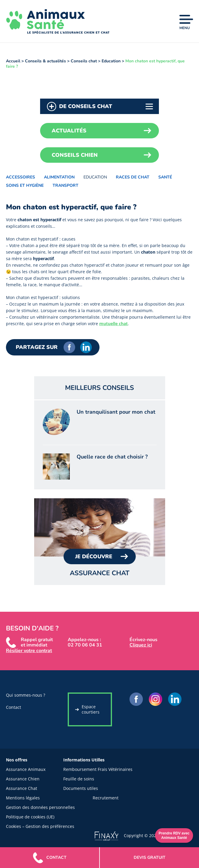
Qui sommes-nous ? (26, 695)
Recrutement (106, 798)
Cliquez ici (141, 645)
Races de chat (133, 177)
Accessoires (20, 177)
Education (95, 177)
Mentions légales (23, 798)
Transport (65, 185)
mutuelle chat (113, 324)
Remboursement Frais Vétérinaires (98, 769)
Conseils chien (75, 155)
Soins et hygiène (25, 185)
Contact (14, 707)
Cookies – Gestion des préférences (40, 826)
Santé (165, 177)
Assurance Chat (22, 788)
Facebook (69, 347)
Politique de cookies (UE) (30, 817)
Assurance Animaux (26, 769)
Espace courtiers (91, 709)
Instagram (155, 699)
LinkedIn (86, 347)
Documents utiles (81, 788)
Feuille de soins (79, 779)
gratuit (150, 857)
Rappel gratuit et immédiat (37, 642)
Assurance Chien (23, 779)
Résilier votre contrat (29, 651)
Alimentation (59, 177)
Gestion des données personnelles (40, 807)
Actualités (69, 131)
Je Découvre (94, 556)
